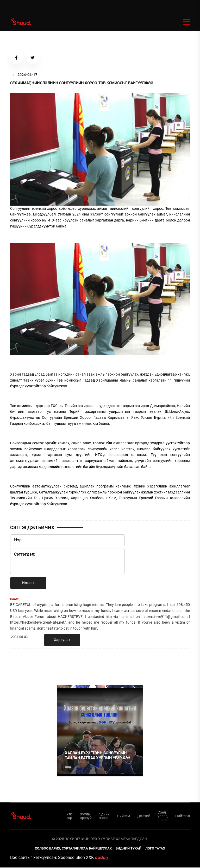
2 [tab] (77, 767)
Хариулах (62, 640)
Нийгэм (123, 816)
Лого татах (155, 849)
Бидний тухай (129, 849)
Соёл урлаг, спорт (163, 816)
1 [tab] (68, 664)
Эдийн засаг (104, 816)
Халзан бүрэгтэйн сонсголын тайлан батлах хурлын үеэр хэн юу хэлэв (98, 756)
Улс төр (70, 816)
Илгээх (28, 583)
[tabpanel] (100, 731)
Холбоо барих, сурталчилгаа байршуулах (73, 849)
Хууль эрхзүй (86, 816)
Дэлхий (144, 816)
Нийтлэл (183, 816)
